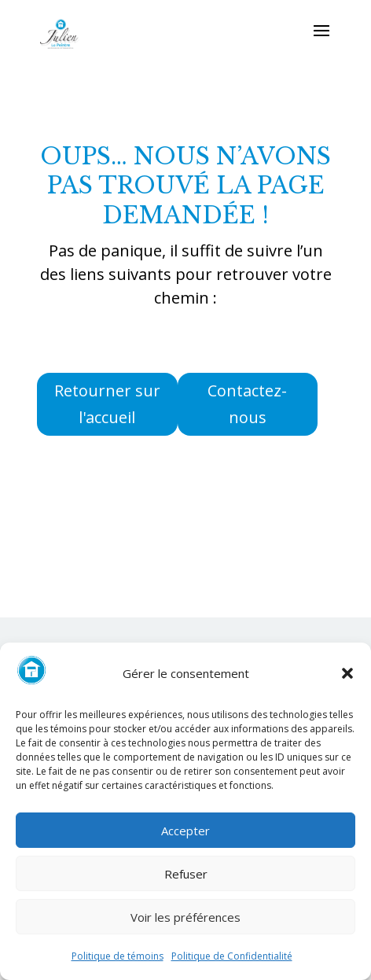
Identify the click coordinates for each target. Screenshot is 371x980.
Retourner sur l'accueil (107, 404)
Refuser (186, 874)
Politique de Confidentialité (232, 956)
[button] (347, 673)
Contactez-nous (247, 404)
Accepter (185, 831)
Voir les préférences (185, 917)
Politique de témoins (118, 956)
